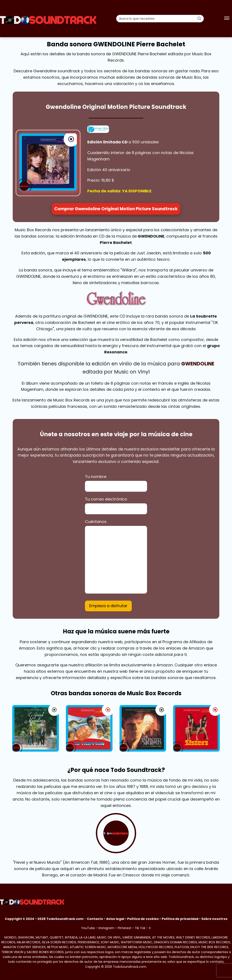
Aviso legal (115, 919)
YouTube (88, 928)
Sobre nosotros (214, 919)
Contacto (95, 919)
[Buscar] (199, 18)
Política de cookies (143, 919)
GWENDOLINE (198, 364)
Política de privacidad (180, 919)
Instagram (106, 928)
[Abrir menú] (227, 19)
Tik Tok (140, 928)
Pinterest (125, 928)
